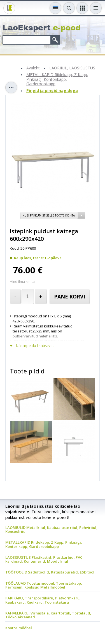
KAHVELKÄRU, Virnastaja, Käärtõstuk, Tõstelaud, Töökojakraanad (48, 615)
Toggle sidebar (11, 88)
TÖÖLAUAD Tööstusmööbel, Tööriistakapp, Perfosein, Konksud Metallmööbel (44, 585)
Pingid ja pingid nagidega (52, 91)
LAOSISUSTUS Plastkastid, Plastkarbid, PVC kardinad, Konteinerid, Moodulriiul (44, 559)
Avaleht (33, 68)
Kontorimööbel (19, 628)
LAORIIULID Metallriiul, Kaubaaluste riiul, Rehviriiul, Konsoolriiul (51, 529)
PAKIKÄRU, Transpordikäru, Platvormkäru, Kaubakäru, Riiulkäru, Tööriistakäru (43, 600)
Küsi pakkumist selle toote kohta (49, 215)
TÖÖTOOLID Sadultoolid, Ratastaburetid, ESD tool (50, 572)
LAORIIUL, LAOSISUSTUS (72, 68)
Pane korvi (70, 297)
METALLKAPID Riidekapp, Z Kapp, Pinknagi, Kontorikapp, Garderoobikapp (57, 79)
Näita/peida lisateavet (35, 346)
